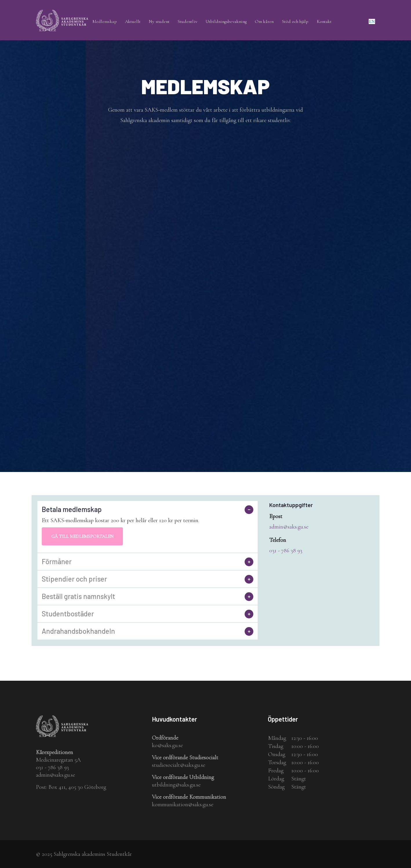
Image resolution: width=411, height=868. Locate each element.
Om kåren (266, 22)
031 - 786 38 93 (286, 551)
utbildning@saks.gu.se (176, 785)
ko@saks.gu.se (167, 745)
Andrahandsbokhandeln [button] (78, 631)
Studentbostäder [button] (68, 614)
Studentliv (189, 22)
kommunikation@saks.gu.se (183, 805)
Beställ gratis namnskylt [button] (78, 596)
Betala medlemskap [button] (72, 509)
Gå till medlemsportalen (82, 536)
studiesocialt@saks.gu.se (179, 765)
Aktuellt (135, 22)
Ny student (161, 22)
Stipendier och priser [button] (74, 579)
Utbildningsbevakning (228, 22)
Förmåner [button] (57, 562)
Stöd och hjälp (297, 22)
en (372, 21)
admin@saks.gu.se (289, 527)
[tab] (148, 509)
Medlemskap (107, 22)
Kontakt (326, 22)
